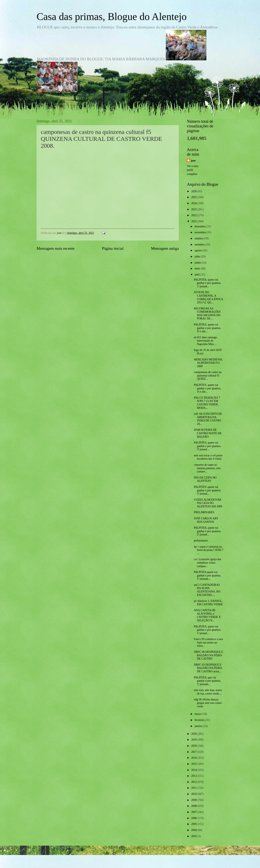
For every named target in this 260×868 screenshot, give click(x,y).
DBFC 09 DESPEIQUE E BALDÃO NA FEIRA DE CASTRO (208, 655)
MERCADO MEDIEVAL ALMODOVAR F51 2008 (208, 363)
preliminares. (201, 541)
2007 (194, 812)
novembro (201, 232)
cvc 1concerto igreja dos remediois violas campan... (207, 563)
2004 (194, 830)
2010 (194, 794)
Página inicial (113, 248)
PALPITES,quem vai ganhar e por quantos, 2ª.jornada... (207, 575)
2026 (194, 191)
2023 (194, 209)
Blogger (152, 860)
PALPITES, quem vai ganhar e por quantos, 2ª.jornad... (207, 531)
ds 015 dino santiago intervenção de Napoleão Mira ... (205, 341)
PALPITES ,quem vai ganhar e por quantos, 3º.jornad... (207, 490)
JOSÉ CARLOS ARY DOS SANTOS (206, 520)
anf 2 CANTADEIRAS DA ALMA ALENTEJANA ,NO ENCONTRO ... (207, 590)
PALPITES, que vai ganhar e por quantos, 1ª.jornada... (207, 681)
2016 (194, 758)
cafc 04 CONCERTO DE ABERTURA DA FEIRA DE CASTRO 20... (208, 419)
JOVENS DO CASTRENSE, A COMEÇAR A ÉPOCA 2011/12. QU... (208, 297)
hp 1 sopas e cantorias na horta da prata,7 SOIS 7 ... (209, 550)
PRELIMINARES (204, 512)
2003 (194, 836)
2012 (194, 782)
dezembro (200, 226)
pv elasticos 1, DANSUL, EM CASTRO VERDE (208, 603)
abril (198, 275)
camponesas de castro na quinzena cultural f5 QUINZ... (208, 375)
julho (198, 257)
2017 (194, 752)
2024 (194, 203)
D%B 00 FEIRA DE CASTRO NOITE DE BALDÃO (208, 433)
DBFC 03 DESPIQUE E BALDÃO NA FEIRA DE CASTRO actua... (208, 668)
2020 (194, 734)
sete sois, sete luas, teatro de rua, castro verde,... (208, 692)
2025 (194, 197)
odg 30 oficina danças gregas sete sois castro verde (208, 703)
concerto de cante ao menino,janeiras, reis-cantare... (207, 468)
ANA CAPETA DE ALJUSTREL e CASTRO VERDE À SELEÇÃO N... (207, 615)
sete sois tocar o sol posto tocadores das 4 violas (208, 457)
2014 (194, 770)
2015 (194, 764)
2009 (194, 800)
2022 (194, 215)
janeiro (199, 726)
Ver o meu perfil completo (193, 170)
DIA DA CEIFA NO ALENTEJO (205, 479)
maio (198, 269)
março (198, 714)
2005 (194, 824)
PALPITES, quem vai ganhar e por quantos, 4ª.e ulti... (207, 328)
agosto (199, 250)
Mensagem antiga (165, 248)
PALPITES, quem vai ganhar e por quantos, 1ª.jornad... (207, 283)
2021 (194, 221)
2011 (194, 788)
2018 (194, 746)
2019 (194, 740)
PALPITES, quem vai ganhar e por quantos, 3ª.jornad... (207, 446)
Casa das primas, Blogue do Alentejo (112, 16)
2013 (194, 776)
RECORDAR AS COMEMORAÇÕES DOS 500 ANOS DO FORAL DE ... (207, 314)
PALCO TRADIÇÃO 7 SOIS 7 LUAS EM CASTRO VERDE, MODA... (207, 403)
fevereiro (200, 720)
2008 (194, 806)
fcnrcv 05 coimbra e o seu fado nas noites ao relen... (208, 642)
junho (198, 263)
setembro (200, 245)
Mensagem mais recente (56, 248)
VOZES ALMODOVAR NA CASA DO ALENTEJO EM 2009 (208, 503)
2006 (194, 818)
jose (193, 161)
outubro (199, 238)
